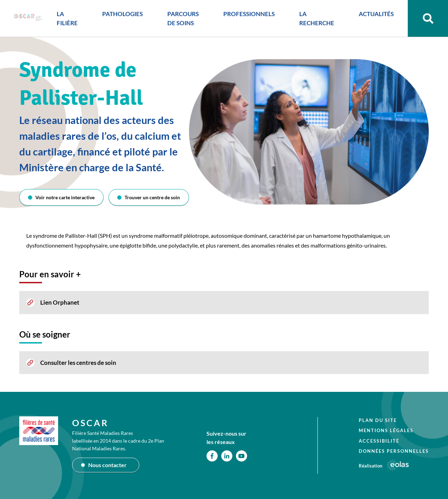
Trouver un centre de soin (152, 197)
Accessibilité (379, 441)
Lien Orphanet (60, 302)
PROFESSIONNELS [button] (249, 14)
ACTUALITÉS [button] (376, 14)
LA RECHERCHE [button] (317, 18)
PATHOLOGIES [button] (122, 14)
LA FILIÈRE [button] (67, 18)
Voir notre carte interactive (65, 197)
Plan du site (378, 420)
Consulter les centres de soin (78, 363)
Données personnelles (394, 451)
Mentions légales (386, 430)
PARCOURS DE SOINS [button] (183, 18)
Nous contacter (107, 465)
